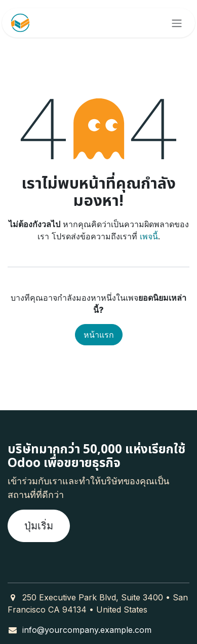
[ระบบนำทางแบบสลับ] (177, 23)
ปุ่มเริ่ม (39, 526)
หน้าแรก (99, 335)
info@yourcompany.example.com (87, 630)
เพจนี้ (149, 236)
